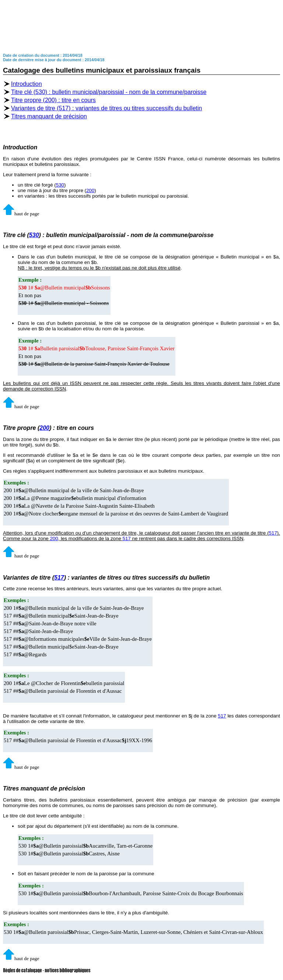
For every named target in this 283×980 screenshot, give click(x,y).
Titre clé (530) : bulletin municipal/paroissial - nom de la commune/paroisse (109, 92)
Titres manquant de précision (49, 116)
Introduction (27, 84)
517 (273, 533)
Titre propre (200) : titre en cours (53, 100)
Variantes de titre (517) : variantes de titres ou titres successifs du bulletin (106, 108)
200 (90, 190)
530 (60, 185)
